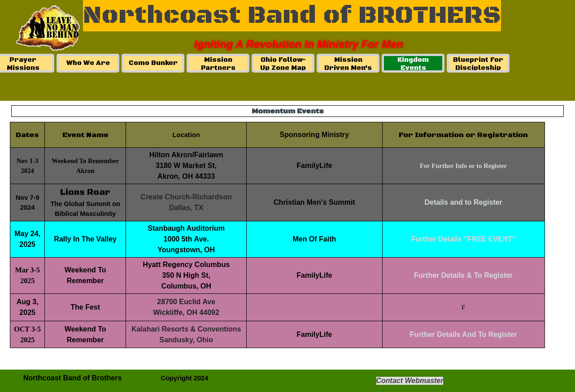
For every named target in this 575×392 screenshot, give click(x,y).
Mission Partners (218, 64)
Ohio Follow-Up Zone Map (283, 64)
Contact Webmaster (410, 381)
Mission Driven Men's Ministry (348, 68)
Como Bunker (153, 63)
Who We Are (88, 63)
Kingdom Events (413, 64)
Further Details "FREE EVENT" (464, 239)
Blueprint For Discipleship (478, 64)
